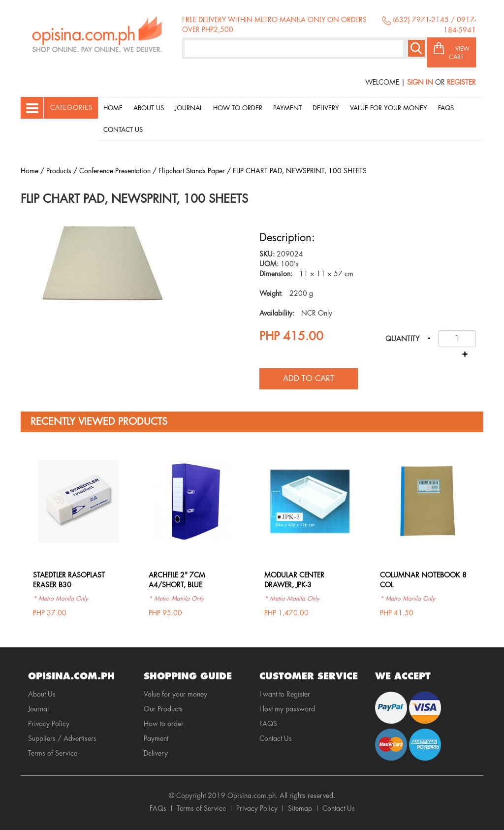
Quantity (402, 339)
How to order (238, 108)
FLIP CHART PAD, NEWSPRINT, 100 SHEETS (300, 171)
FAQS (268, 724)
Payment (287, 108)
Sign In (420, 82)
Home (113, 108)
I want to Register (285, 694)
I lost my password (287, 709)
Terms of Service (53, 753)
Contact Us (123, 130)
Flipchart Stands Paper (192, 171)
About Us (149, 108)
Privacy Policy (49, 724)
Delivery (326, 108)
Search (416, 48)
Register (461, 82)
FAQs (158, 808)
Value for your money (389, 108)
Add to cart (309, 379)
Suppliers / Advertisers (62, 738)
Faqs (446, 108)
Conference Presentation (115, 171)
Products (59, 171)
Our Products (163, 709)
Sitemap (300, 808)
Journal (189, 108)
